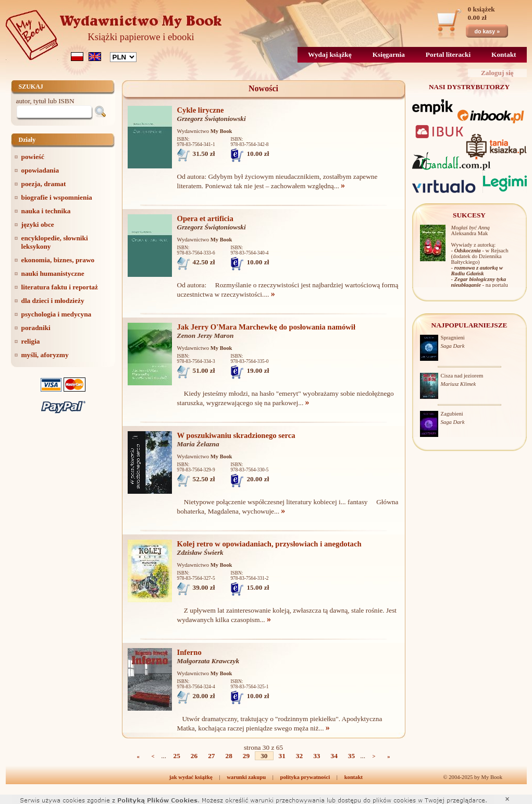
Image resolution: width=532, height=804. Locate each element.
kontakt (354, 777)
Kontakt (504, 54)
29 (246, 756)
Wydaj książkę (330, 54)
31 (282, 756)
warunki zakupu (246, 777)
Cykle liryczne (201, 110)
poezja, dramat (44, 184)
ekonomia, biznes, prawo (58, 260)
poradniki (36, 328)
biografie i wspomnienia (57, 197)
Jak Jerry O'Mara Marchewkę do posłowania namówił (267, 327)
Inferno (189, 652)
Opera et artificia (205, 218)
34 (334, 756)
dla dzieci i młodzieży (53, 301)
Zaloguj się (497, 73)
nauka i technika (46, 211)
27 (211, 756)
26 (194, 756)
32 (299, 756)
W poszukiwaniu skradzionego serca (236, 435)
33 (317, 756)
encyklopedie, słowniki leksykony (55, 242)
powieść (33, 157)
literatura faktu (60, 287)
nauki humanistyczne (53, 273)
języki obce (38, 224)
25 (177, 756)
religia (31, 341)
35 (351, 756)
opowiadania (40, 170)
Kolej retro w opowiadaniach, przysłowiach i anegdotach (269, 544)
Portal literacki (448, 54)
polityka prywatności (305, 777)
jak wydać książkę (191, 777)
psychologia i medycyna (57, 314)
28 (229, 756)
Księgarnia (389, 54)
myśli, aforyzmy (45, 355)
